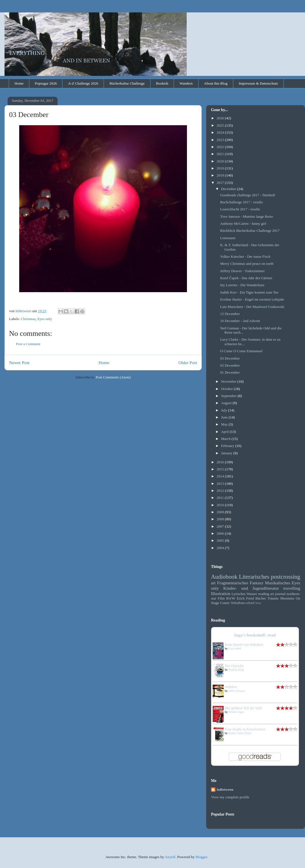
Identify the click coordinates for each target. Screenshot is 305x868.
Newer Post (19, 363)
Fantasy (257, 583)
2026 (221, 118)
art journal (278, 594)
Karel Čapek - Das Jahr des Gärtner (246, 278)
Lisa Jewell (235, 648)
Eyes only (45, 319)
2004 (221, 548)
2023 (221, 140)
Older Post (188, 363)
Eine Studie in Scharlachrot (245, 729)
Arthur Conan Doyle (240, 733)
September (229, 396)
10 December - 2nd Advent (240, 321)
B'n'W (231, 598)
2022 (221, 147)
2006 (221, 533)
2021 (221, 154)
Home (19, 83)
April (226, 432)
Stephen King (236, 670)
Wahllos (231, 687)
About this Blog (216, 83)
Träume (273, 598)
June (225, 417)
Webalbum (238, 603)
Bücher (261, 598)
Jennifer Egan (236, 712)
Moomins (287, 598)
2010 (221, 505)
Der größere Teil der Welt (244, 708)
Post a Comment (28, 344)
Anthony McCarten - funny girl (243, 223)
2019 (221, 168)
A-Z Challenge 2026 (83, 83)
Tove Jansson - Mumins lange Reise (246, 216)
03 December (230, 358)
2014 (221, 476)
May (225, 424)
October (227, 389)
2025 (221, 125)
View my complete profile (230, 797)
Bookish (162, 83)
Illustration (221, 593)
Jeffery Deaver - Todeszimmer (242, 271)
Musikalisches (277, 583)
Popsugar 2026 (46, 83)
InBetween (225, 789)
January (227, 453)
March (226, 439)
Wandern (186, 83)
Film (221, 598)
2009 (221, 512)
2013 (221, 483)
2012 (221, 491)
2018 (221, 175)
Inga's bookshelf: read (255, 635)
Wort (258, 603)
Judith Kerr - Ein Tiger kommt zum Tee (249, 292)
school (250, 603)
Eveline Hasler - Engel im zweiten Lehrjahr (252, 299)
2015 (221, 469)
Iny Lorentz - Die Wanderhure (242, 285)
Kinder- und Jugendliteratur (251, 588)
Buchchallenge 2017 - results (241, 202)
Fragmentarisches (233, 583)
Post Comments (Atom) (113, 377)
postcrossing (286, 577)
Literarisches (254, 577)
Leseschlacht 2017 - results (240, 209)
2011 (221, 498)
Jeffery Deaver (237, 691)
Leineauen (228, 238)
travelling (292, 588)
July (225, 410)
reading (264, 594)
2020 (221, 161)
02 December (230, 365)
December (229, 189)
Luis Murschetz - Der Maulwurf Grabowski (252, 307)
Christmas (28, 319)
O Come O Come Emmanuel (241, 351)
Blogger (201, 857)
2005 (221, 540)
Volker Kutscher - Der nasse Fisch (245, 256)
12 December (230, 314)
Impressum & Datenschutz (258, 83)
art (213, 583)
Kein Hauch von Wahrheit (244, 645)
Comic (225, 603)
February (228, 446)
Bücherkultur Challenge (127, 83)
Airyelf (170, 857)
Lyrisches (239, 594)
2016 (221, 462)
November (229, 381)
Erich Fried (245, 598)
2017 (221, 183)
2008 (221, 519)
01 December (230, 372)
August (227, 403)
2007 (221, 526)
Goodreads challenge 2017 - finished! (248, 195)
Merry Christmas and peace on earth (247, 264)
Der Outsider (234, 666)
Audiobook (224, 577)
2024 (221, 132)
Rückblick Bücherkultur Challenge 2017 (250, 231)
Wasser (252, 594)
